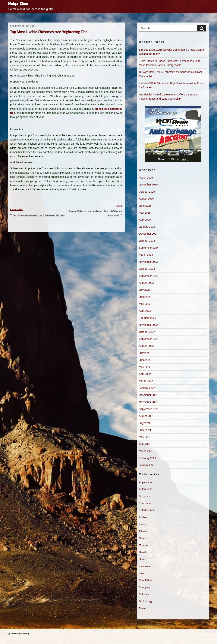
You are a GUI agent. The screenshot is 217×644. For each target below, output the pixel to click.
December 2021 (148, 395)
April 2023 (145, 311)
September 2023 (149, 276)
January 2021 (147, 465)
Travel (143, 608)
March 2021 (146, 451)
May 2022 (145, 367)
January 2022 (147, 388)
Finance (144, 524)
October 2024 (147, 241)
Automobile (146, 489)
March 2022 (146, 381)
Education (145, 503)
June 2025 (145, 206)
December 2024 (148, 234)
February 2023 (148, 318)
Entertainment (147, 510)
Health (143, 552)
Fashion (144, 517)
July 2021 (145, 423)
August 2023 (146, 283)
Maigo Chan (18, 4)
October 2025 (147, 192)
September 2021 (149, 409)
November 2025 (148, 185)
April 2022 (145, 374)
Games (143, 538)
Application (145, 482)
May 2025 (145, 213)
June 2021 (145, 430)
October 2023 (147, 269)
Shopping (145, 587)
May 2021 (145, 437)
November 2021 (148, 402)
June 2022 (145, 360)
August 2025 (146, 199)
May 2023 (145, 304)
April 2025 (145, 220)
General (144, 545)
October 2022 (147, 332)
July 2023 (145, 290)
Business (144, 496)
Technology (146, 601)
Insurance (145, 566)
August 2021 (146, 416)
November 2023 (148, 262)
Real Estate (146, 580)
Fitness (143, 531)
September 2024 (149, 248)
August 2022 (146, 346)
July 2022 (145, 353)
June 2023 (145, 297)
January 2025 (147, 227)
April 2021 (145, 444)
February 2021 (148, 458)
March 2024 (146, 255)
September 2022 (149, 339)
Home (142, 559)
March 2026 (146, 178)
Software (144, 594)
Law (141, 573)
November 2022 (148, 325)
